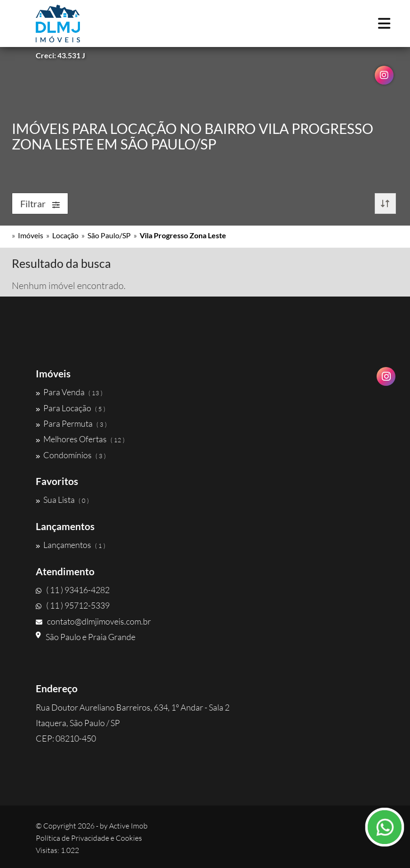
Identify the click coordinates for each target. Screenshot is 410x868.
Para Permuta (71, 423)
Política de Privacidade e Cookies (89, 838)
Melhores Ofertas (80, 439)
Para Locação (71, 408)
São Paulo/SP (109, 235)
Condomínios (71, 455)
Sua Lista (62, 500)
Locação (65, 235)
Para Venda (69, 392)
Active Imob (128, 826)
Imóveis (31, 235)
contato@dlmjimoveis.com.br (93, 621)
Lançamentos (71, 545)
